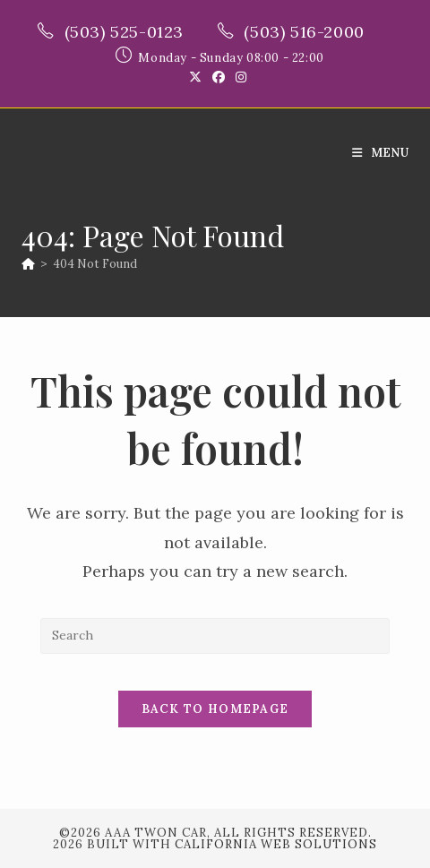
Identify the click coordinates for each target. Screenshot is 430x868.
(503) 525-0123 (127, 32)
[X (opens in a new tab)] (195, 77)
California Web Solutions (276, 844)
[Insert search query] (215, 636)
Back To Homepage (215, 709)
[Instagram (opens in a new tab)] (238, 77)
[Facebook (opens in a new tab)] (219, 77)
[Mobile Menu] (380, 153)
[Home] (28, 264)
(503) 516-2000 (306, 32)
